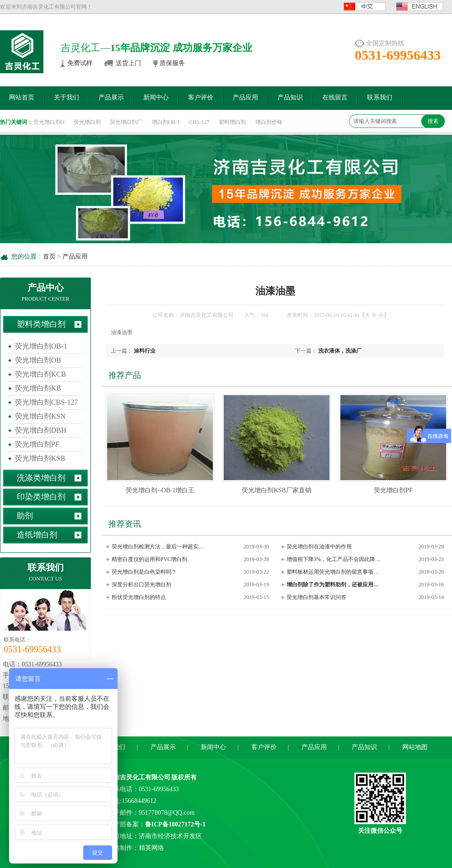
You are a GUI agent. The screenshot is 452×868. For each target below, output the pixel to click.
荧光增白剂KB (38, 388)
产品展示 (111, 97)
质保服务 (172, 63)
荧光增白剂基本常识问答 (316, 597)
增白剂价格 (269, 122)
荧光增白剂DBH (41, 430)
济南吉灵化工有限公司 (139, 777)
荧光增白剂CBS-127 (47, 402)
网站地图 (415, 747)
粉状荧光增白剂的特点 (139, 597)
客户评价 (201, 97)
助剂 (25, 516)
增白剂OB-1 (166, 122)
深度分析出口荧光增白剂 (141, 585)
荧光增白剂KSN (40, 416)
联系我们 (380, 97)
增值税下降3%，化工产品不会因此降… (334, 559)
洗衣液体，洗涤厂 (340, 351)
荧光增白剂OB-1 (41, 346)
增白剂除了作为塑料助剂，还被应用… (333, 585)
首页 (49, 257)
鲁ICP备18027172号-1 (175, 824)
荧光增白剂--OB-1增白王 (160, 490)
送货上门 (128, 63)
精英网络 (151, 848)
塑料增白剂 (232, 122)
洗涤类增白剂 (41, 478)
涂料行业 (145, 351)
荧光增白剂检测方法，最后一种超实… (158, 547)
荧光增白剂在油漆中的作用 (319, 547)
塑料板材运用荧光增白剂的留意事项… (333, 572)
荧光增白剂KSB (40, 458)
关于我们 (66, 97)
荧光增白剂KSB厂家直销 (276, 490)
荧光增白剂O (49, 122)
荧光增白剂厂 (126, 122)
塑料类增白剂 (41, 324)
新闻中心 (156, 97)
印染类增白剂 (41, 497)
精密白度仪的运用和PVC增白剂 (149, 559)
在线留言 (335, 97)
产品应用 (245, 97)
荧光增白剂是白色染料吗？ (144, 572)
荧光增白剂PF (37, 444)
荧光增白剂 (87, 122)
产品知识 (290, 97)
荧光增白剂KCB (40, 374)
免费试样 (80, 63)
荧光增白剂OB (38, 360)
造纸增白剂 (37, 535)
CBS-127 (200, 122)
